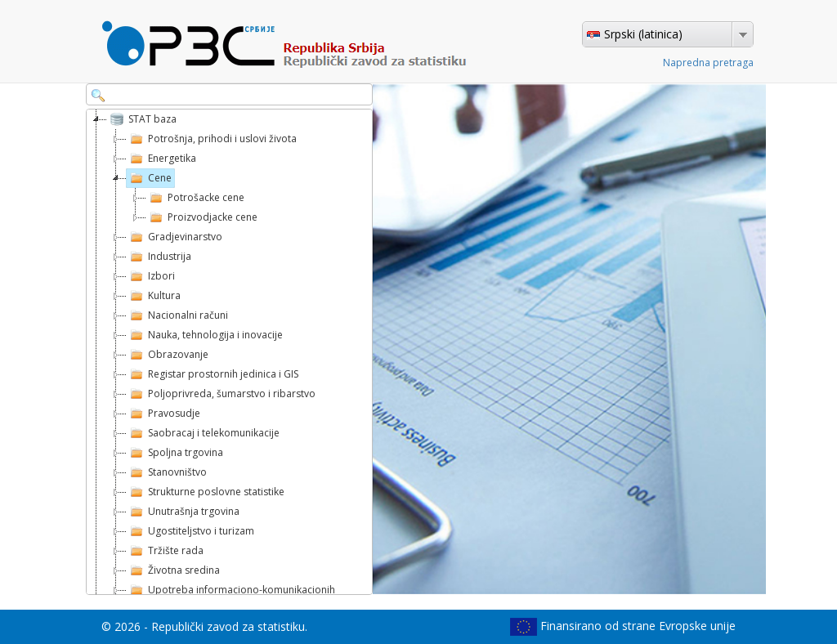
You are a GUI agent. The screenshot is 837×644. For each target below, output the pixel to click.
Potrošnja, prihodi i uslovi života (212, 139)
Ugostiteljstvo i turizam (190, 531)
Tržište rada (165, 551)
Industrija (159, 257)
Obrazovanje (168, 355)
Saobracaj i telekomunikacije (203, 433)
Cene (149, 178)
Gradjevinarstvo (175, 237)
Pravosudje (163, 414)
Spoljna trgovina (175, 453)
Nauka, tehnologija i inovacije (205, 335)
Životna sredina (173, 570)
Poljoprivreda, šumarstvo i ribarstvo (221, 394)
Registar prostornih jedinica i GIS (213, 374)
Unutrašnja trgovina (183, 512)
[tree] (229, 352)
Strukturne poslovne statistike (206, 492)
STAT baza (142, 119)
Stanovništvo (167, 472)
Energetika (161, 159)
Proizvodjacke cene (202, 217)
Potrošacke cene (195, 198)
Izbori (151, 276)
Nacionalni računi (177, 315)
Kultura (154, 296)
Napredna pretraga (708, 63)
